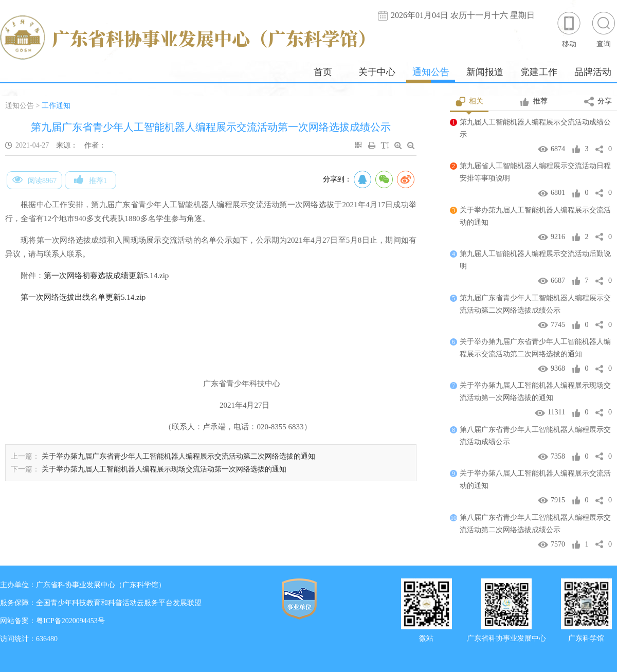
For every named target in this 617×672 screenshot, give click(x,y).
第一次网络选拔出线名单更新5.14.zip (83, 297)
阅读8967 (34, 179)
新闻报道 (485, 72)
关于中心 (377, 72)
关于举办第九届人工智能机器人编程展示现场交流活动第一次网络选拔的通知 (164, 469)
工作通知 (56, 106)
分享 (598, 102)
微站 (426, 637)
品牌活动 (593, 72)
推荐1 (90, 179)
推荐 (533, 102)
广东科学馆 (586, 637)
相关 (469, 102)
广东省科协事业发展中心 (506, 637)
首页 (323, 72)
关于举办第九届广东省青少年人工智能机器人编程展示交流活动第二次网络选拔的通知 (178, 456)
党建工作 (539, 72)
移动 (569, 29)
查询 (604, 29)
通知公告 (431, 72)
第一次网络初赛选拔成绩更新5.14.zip (106, 276)
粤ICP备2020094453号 (70, 621)
